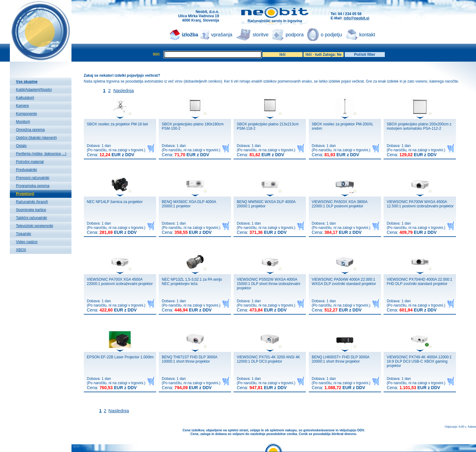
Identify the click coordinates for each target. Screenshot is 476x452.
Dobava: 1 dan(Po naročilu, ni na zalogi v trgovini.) (116, 150)
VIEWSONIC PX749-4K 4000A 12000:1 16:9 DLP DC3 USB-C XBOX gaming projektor (419, 361)
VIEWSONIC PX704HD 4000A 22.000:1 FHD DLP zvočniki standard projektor (419, 282)
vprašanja (222, 35)
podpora (295, 35)
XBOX (21, 250)
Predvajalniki (26, 170)
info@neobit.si (357, 18)
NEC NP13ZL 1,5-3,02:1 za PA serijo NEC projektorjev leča (192, 282)
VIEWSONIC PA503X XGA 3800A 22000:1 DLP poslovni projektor (340, 204)
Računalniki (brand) (32, 202)
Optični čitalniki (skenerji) (37, 138)
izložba (190, 35)
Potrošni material (30, 162)
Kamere (22, 106)
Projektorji (25, 194)
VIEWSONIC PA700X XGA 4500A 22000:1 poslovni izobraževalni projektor (120, 282)
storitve (261, 35)
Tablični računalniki (32, 218)
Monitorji (23, 122)
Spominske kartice (31, 210)
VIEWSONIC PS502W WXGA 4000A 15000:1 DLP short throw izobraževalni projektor (268, 284)
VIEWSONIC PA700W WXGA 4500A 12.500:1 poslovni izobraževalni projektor (420, 204)
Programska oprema (33, 186)
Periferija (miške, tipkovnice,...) (41, 154)
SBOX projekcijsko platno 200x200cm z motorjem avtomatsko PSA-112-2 (419, 126)
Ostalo (21, 146)
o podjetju (331, 35)
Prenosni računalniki (33, 178)
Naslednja (124, 90)
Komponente (26, 114)
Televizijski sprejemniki (35, 226)
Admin (472, 427)
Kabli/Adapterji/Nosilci (34, 90)
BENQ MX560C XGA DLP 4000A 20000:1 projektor (189, 204)
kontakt (367, 35)
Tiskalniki (24, 234)
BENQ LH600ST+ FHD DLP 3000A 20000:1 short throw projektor (341, 359)
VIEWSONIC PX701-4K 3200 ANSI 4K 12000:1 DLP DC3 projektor (268, 359)
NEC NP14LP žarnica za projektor (115, 202)
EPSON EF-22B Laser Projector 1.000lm (120, 357)
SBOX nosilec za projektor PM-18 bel (117, 124)
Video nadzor (27, 242)
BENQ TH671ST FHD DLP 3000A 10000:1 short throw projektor (189, 359)
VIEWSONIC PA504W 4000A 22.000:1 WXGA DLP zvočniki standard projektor (344, 282)
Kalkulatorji (25, 98)
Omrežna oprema (30, 130)
